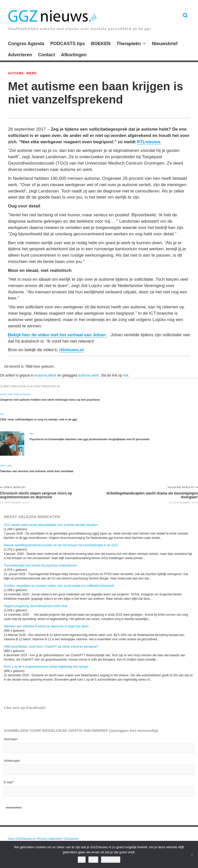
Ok (82, 860)
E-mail (9, 782)
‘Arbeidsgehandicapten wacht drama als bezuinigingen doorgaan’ (152, 495)
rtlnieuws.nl (71, 350)
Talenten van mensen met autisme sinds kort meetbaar (37, 471)
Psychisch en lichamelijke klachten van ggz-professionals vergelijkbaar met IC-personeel (90, 439)
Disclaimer (71, 839)
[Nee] (192, 855)
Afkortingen (74, 55)
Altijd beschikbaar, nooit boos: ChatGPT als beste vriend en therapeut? (51, 647)
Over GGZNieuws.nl (21, 839)
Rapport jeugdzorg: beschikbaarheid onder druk (36, 606)
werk (95, 375)
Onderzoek (17, 394)
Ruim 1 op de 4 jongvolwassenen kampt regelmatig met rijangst (46, 667)
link (126, 375)
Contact (46, 55)
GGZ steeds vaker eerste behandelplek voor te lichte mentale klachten (51, 525)
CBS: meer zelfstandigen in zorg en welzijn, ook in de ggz (39, 419)
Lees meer (111, 860)
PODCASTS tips (68, 44)
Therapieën (129, 44)
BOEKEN (101, 44)
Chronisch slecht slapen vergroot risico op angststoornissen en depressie (36, 495)
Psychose (27, 394)
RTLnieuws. (149, 142)
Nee (93, 860)
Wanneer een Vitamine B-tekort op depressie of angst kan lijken (46, 626)
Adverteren (20, 55)
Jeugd (10, 394)
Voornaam (11, 739)
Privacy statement (50, 839)
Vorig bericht (15, 487)
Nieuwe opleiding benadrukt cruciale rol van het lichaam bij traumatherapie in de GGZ (61, 545)
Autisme (16, 73)
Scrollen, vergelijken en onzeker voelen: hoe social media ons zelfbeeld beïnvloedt (59, 586)
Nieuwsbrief (165, 44)
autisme (84, 375)
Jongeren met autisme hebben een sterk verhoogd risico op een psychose (50, 400)
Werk (32, 73)
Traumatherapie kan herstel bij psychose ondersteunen (40, 565)
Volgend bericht (181, 487)
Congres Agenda (26, 44)
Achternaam (12, 761)
